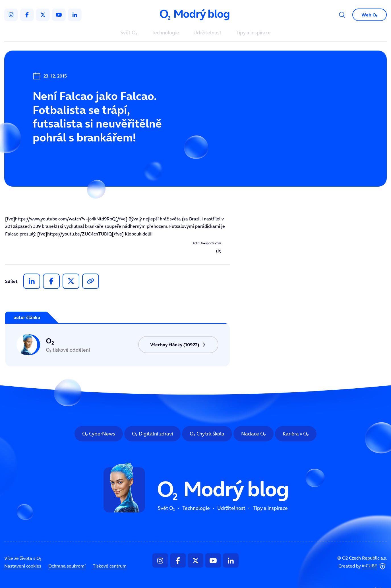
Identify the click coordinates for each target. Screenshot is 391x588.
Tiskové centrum (110, 566)
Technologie (165, 33)
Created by (363, 566)
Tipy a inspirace (253, 33)
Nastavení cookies (23, 566)
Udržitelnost (207, 33)
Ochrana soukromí (67, 566)
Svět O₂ (129, 33)
